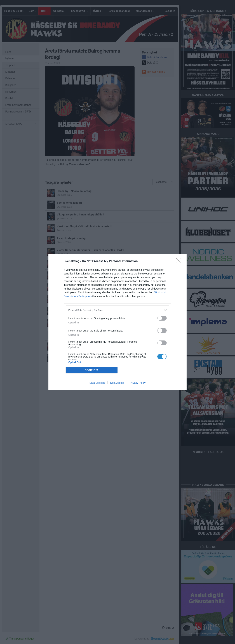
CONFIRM (92, 370)
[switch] (162, 318)
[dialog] (117, 322)
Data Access (117, 383)
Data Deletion (97, 383)
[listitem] (117, 310)
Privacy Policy (138, 383)
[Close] (180, 261)
